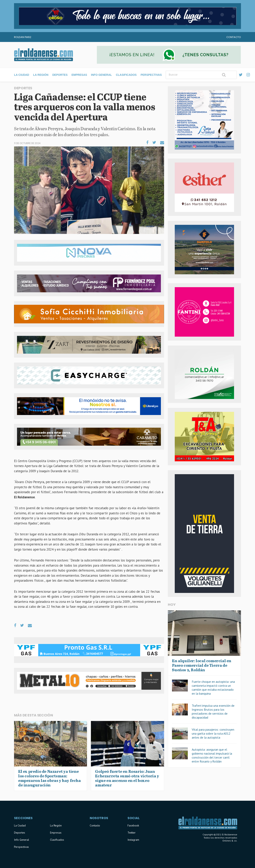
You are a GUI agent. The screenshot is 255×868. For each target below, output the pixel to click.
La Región (41, 75)
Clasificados (126, 75)
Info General (101, 75)
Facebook (133, 825)
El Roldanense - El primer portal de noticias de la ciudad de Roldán (43, 55)
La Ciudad (22, 75)
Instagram (133, 840)
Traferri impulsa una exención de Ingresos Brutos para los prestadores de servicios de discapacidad (213, 711)
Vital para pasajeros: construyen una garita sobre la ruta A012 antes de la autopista (213, 733)
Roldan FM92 (23, 37)
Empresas (79, 75)
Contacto (234, 37)
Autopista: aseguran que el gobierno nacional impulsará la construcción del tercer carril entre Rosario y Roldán (212, 755)
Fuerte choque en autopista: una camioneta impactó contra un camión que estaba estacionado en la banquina (213, 688)
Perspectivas (151, 75)
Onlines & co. (230, 841)
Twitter (132, 833)
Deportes (60, 75)
